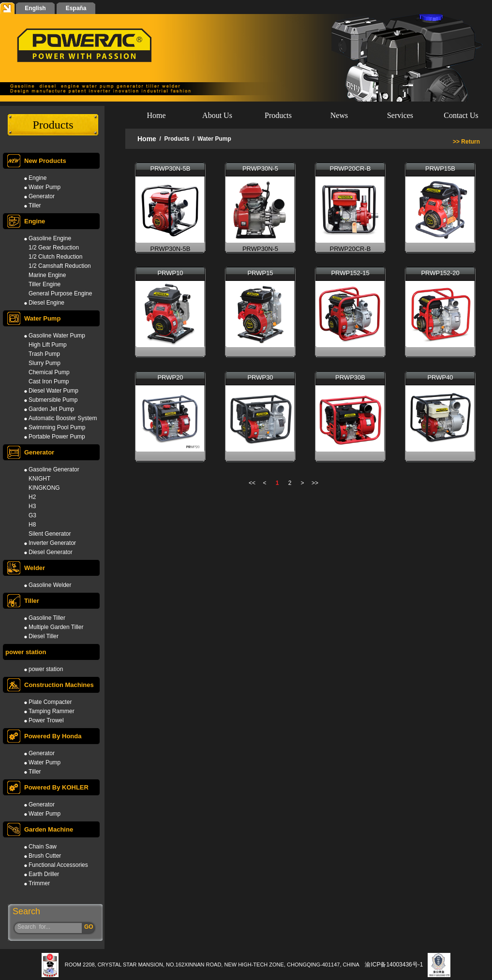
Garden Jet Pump (51, 409)
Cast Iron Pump (49, 381)
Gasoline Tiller (47, 618)
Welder (25, 568)
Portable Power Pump (57, 437)
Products (278, 115)
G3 (32, 515)
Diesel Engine (46, 303)
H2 (32, 497)
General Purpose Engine (60, 293)
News (339, 115)
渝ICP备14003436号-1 (394, 965)
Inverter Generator (52, 543)
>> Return (466, 142)
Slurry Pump (45, 363)
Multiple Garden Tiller (56, 627)
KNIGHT (39, 479)
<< (252, 483)
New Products (36, 161)
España (76, 8)
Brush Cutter (45, 856)
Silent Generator (50, 534)
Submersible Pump (53, 400)
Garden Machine (39, 829)
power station (26, 652)
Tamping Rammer (52, 711)
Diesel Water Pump (53, 391)
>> (315, 483)
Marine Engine (47, 275)
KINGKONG (44, 488)
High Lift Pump (48, 345)
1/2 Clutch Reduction (55, 257)
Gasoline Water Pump (57, 336)
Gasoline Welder (50, 585)
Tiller (35, 205)
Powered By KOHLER (47, 787)
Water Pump (45, 187)
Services (400, 115)
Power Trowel (46, 720)
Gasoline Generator (54, 469)
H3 (32, 506)
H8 (32, 525)
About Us (217, 115)
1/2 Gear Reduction (54, 248)
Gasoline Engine (50, 238)
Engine (37, 178)
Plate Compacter (50, 702)
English (35, 8)
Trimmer (39, 883)
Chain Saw (43, 847)
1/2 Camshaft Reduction (60, 266)
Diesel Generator (51, 552)
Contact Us (461, 115)
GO (89, 927)
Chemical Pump (49, 372)
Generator (42, 196)
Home (156, 115)
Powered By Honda (43, 736)
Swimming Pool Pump (57, 427)
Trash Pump (44, 354)
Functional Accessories (58, 865)
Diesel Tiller (44, 636)
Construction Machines (50, 685)
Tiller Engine (45, 284)
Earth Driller (44, 874)
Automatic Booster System (63, 418)
